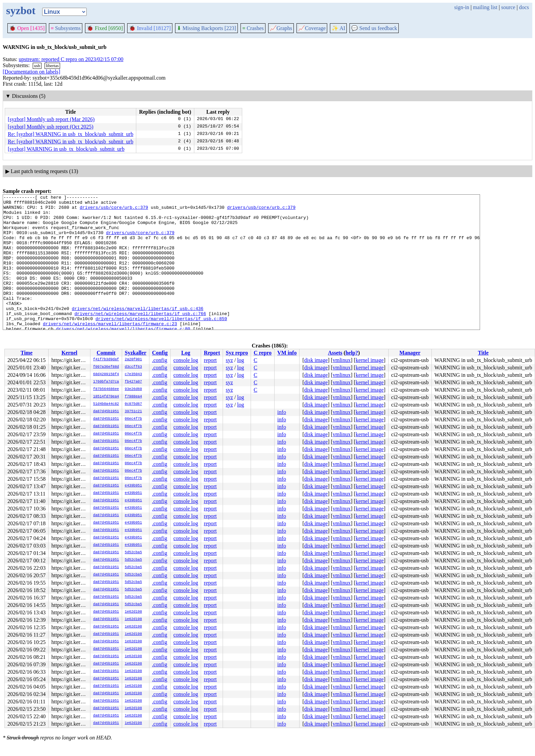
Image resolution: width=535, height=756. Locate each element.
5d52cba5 (133, 553)
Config (160, 353)
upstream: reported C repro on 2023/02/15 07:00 (71, 59)
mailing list (485, 7)
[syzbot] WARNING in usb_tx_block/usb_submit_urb (66, 149)
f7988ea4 (133, 397)
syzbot (21, 10)
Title (483, 353)
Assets (335, 353)
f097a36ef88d (106, 367)
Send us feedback (374, 28)
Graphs (281, 28)
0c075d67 (133, 404)
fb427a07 (133, 382)
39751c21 (133, 412)
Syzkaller (136, 353)
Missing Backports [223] (206, 28)
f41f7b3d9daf (106, 360)
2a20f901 (133, 360)
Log (186, 353)
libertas (52, 66)
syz (229, 360)
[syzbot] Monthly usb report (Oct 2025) (51, 127)
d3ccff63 (133, 367)
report (210, 360)
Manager (410, 353)
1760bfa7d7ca (106, 382)
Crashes (253, 28)
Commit (106, 353)
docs (524, 7)
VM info (287, 353)
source (508, 7)
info (282, 412)
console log (186, 360)
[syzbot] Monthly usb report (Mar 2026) (51, 119)
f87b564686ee (106, 389)
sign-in (461, 7)
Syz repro (237, 353)
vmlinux (342, 360)
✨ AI (338, 28)
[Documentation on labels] (32, 72)
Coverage (312, 28)
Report (212, 353)
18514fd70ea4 (106, 397)
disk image (316, 360)
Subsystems (66, 28)
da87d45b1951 (106, 412)
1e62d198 (133, 612)
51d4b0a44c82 (106, 404)
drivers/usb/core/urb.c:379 (114, 210)
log (241, 360)
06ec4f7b (133, 419)
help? (352, 353)
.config (160, 360)
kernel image (370, 360)
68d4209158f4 (106, 374)
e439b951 (133, 486)
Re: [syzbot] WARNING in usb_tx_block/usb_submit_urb (71, 134)
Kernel (69, 353)
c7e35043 (133, 374)
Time (26, 353)
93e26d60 (133, 389)
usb (37, 66)
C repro (263, 353)
